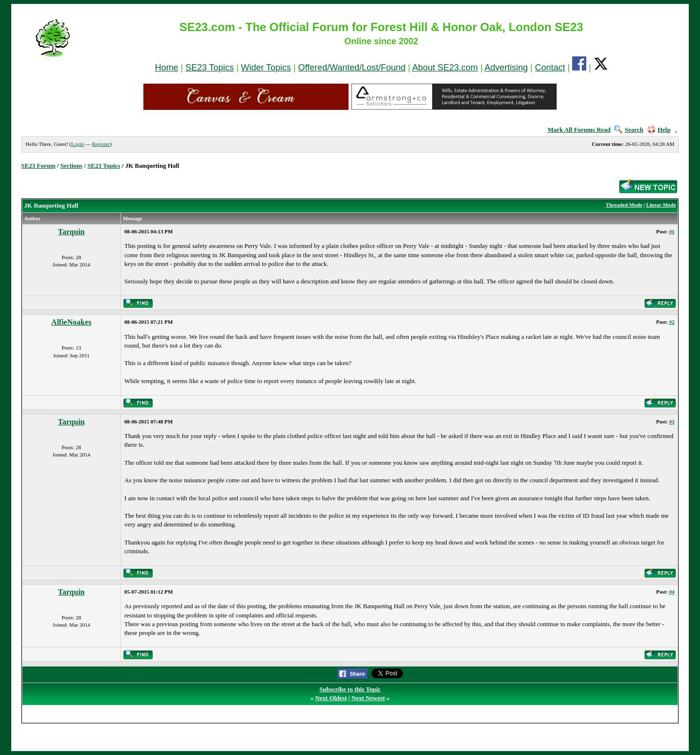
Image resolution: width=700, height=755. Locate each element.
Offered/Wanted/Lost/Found (352, 68)
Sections (71, 166)
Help (659, 130)
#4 (672, 592)
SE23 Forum (38, 166)
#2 (672, 322)
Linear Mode (661, 205)
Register (101, 144)
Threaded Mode (624, 205)
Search (629, 130)
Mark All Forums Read (579, 130)
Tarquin (71, 232)
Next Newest (368, 698)
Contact (550, 68)
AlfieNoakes (71, 322)
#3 (672, 421)
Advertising (506, 68)
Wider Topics (266, 68)
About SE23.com (445, 68)
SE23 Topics (210, 68)
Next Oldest (331, 698)
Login (77, 144)
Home (167, 68)
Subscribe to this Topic (350, 689)
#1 (672, 231)
